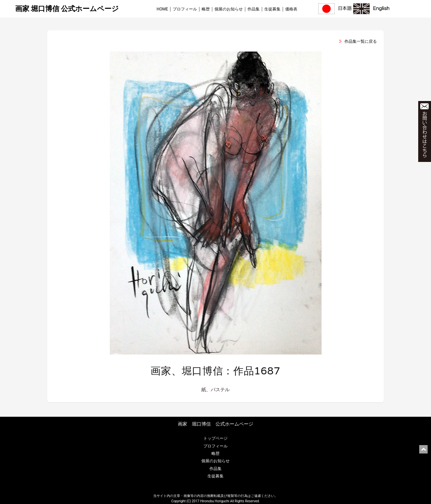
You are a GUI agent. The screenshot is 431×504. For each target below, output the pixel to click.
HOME (162, 9)
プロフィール (185, 9)
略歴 (206, 9)
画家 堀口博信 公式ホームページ (67, 9)
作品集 (254, 9)
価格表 (291, 9)
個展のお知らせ (229, 9)
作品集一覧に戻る (361, 41)
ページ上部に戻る (423, 449)
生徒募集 (272, 9)
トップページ (215, 438)
